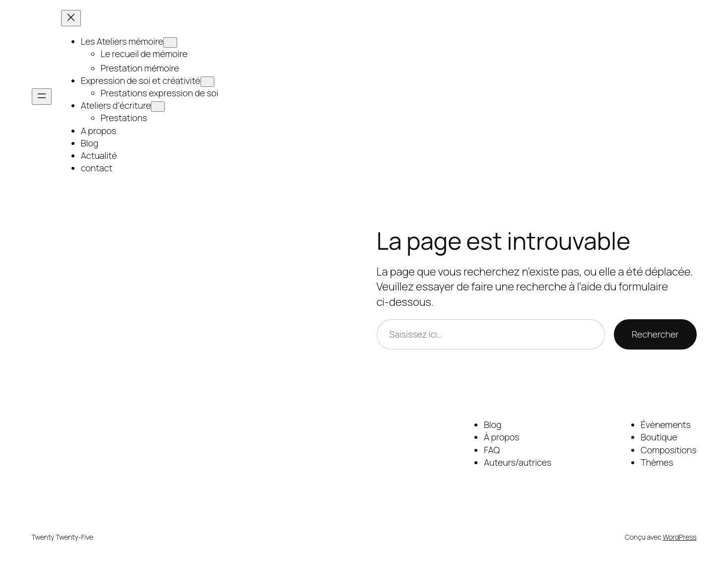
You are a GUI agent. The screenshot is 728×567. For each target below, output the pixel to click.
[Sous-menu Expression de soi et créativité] (207, 82)
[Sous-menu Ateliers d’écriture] (158, 106)
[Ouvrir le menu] (42, 97)
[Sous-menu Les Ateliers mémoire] (170, 42)
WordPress (680, 537)
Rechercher (655, 334)
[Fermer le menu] (71, 18)
